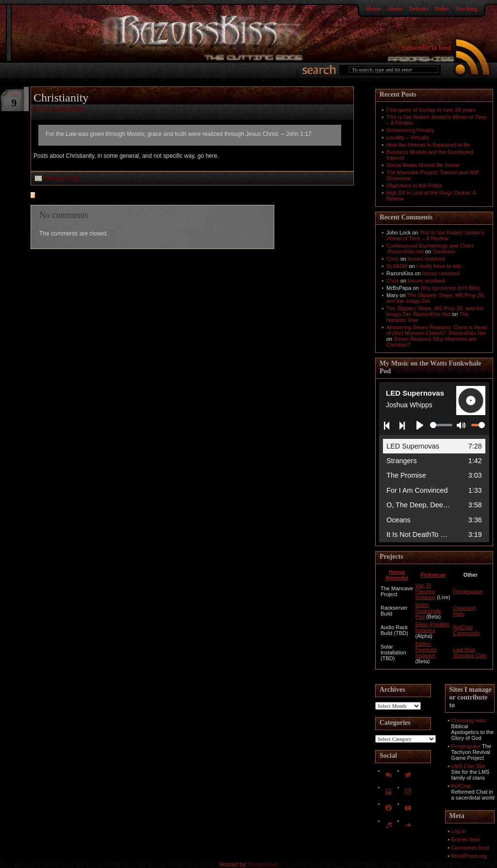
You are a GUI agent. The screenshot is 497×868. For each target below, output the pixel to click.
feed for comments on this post (81, 196)
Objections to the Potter (414, 185)
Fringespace (468, 591)
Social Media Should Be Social (423, 165)
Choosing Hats (469, 720)
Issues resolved (426, 259)
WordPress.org (469, 856)
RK (76, 178)
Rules (442, 9)
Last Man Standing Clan (470, 652)
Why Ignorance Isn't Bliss (450, 288)
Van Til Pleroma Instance (426, 591)
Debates (419, 9)
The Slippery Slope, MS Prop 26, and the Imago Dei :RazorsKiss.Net (435, 311)
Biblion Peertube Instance (426, 650)
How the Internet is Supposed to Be (428, 145)
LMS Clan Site (468, 766)
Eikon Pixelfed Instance (432, 627)
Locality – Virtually (408, 137)
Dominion (444, 251)
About (395, 9)
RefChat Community (466, 630)
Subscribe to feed (426, 48)
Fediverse (433, 575)
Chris (393, 259)
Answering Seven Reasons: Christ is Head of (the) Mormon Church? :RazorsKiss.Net (437, 330)
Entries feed (466, 839)
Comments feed (470, 848)
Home (373, 9)
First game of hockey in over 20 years (431, 110)
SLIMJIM (397, 266)
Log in (459, 831)
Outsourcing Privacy (410, 130)
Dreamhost (263, 865)
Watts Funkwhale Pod (428, 611)
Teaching (466, 9)
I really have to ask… (441, 266)
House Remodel (397, 575)
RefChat (461, 786)
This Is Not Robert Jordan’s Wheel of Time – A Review (435, 235)
